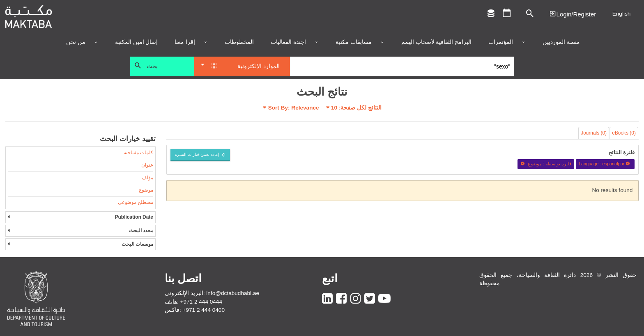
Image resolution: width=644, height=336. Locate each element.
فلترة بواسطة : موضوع (546, 164)
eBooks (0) (624, 133)
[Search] (402, 66)
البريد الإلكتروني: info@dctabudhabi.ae (212, 293)
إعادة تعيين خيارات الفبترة (197, 154)
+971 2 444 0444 (201, 302)
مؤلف (147, 178)
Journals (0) (594, 133)
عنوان (147, 165)
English (622, 14)
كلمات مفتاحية (138, 153)
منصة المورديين (561, 42)
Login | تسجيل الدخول (573, 14)
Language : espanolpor (605, 164)
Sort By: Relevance (294, 108)
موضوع (146, 190)
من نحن (76, 42)
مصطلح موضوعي (136, 202)
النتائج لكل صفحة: (356, 108)
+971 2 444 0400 (204, 310)
